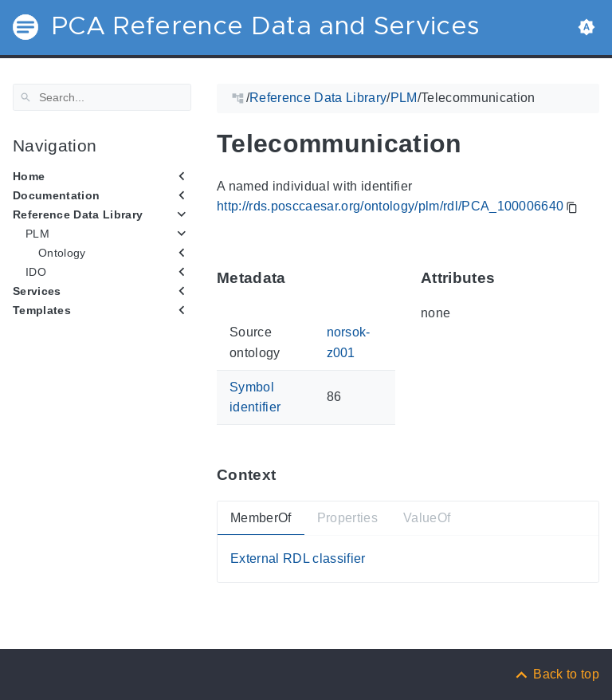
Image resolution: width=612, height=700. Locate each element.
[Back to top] (556, 674)
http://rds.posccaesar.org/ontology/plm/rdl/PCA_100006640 (390, 206)
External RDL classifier (298, 558)
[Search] (102, 97)
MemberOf (261, 518)
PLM (37, 234)
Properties (347, 518)
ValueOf (427, 518)
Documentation (56, 195)
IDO (36, 272)
